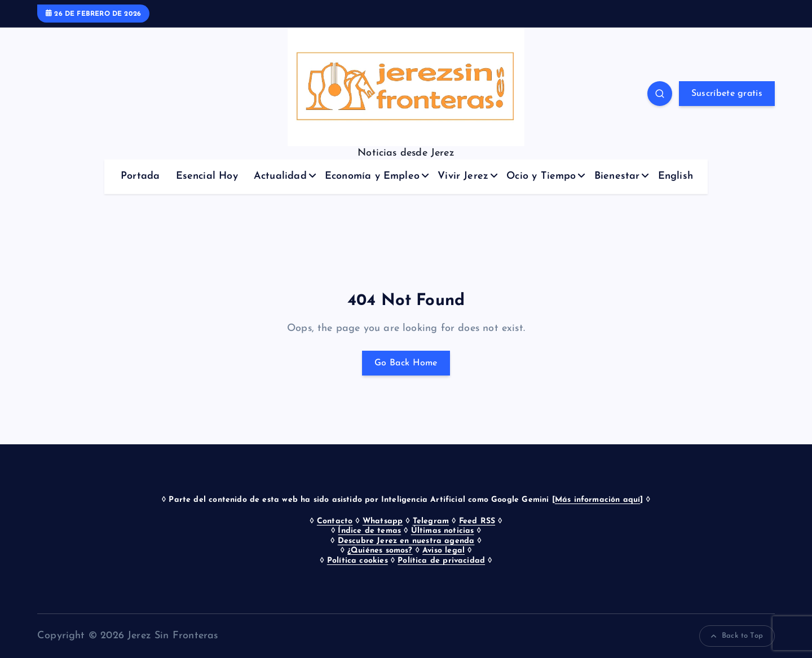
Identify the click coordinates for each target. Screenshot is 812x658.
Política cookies (358, 561)
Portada (140, 176)
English (676, 176)
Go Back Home (406, 363)
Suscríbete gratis (727, 94)
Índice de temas (369, 531)
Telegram (431, 521)
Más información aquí (598, 500)
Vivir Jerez (463, 176)
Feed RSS (477, 521)
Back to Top (737, 636)
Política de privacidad (441, 561)
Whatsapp (383, 521)
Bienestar (617, 176)
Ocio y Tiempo (541, 176)
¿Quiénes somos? (380, 551)
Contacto (335, 521)
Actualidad (280, 176)
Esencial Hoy (207, 176)
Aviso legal (443, 551)
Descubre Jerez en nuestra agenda (406, 541)
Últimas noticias (443, 531)
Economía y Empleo (372, 176)
